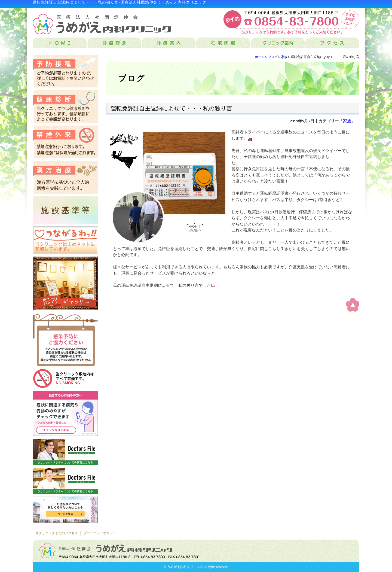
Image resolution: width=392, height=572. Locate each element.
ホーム (260, 57)
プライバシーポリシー (100, 533)
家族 (284, 57)
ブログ (273, 57)
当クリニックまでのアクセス (57, 533)
